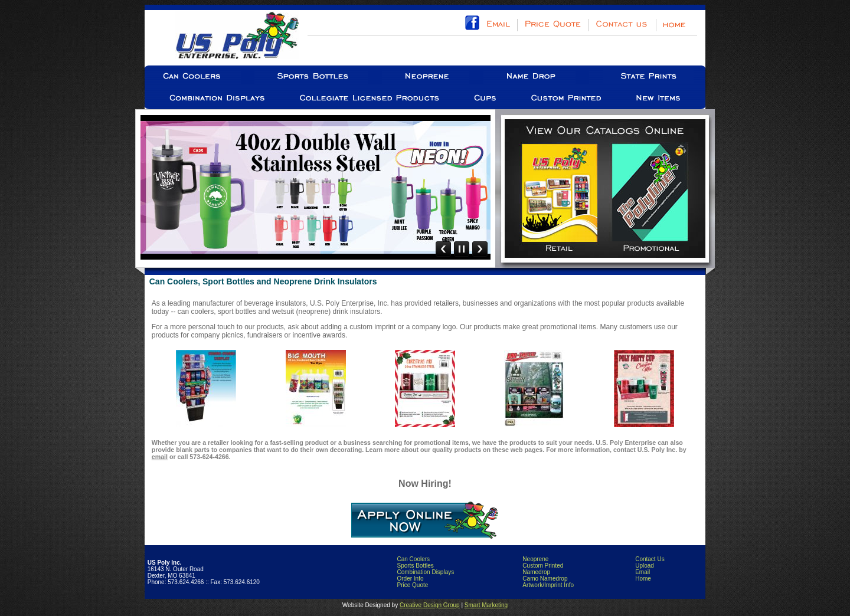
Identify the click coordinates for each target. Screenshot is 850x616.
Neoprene (535, 559)
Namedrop (536, 572)
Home (643, 579)
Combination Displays (425, 572)
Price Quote (412, 585)
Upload (645, 566)
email (160, 457)
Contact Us (650, 559)
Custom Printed (543, 566)
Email (643, 572)
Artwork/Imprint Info (548, 585)
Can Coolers (413, 559)
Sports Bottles (415, 566)
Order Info (410, 579)
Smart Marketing (486, 605)
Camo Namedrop (545, 579)
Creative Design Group (430, 605)
